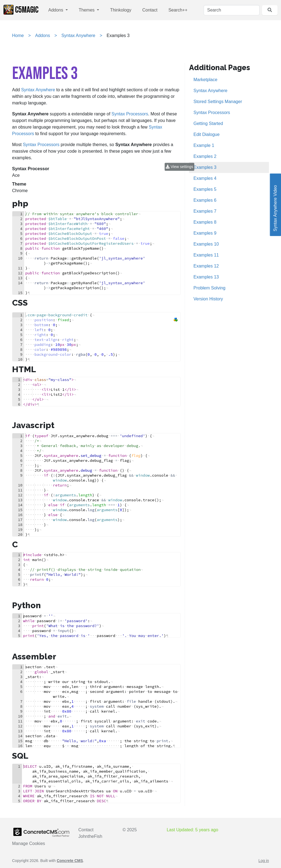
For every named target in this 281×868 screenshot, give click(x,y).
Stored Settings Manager (218, 102)
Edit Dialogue (206, 134)
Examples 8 (205, 222)
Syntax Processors (130, 114)
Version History (208, 299)
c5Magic (21, 10)
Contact (150, 10)
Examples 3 (205, 167)
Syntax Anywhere (78, 35)
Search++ (178, 10)
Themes (87, 10)
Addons (56, 10)
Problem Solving (210, 288)
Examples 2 (205, 156)
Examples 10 (206, 244)
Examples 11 (206, 255)
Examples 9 (205, 233)
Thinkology (121, 10)
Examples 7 (205, 211)
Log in (264, 861)
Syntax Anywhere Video (275, 205)
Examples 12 (206, 266)
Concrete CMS (70, 861)
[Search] (232, 10)
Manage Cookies (29, 843)
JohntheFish (90, 836)
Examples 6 (205, 200)
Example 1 (204, 145)
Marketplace (205, 80)
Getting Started (208, 123)
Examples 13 (206, 277)
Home (18, 35)
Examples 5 (205, 189)
